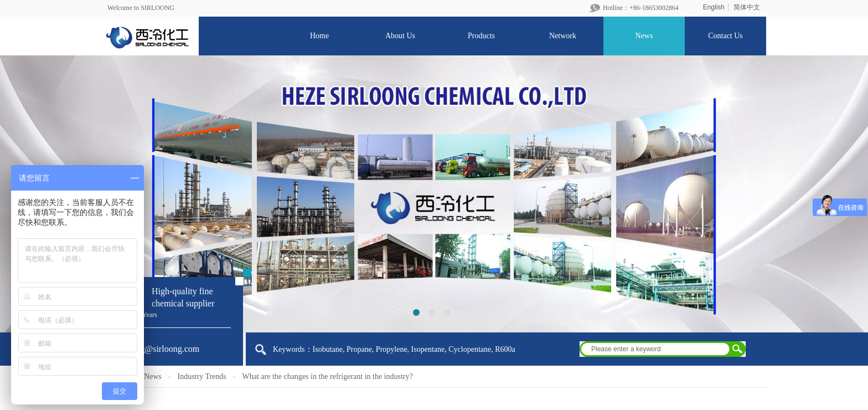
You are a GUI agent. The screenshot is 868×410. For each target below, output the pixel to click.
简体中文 (747, 7)
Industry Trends (201, 376)
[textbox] (655, 349)
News (153, 376)
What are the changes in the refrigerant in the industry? (327, 376)
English (714, 7)
